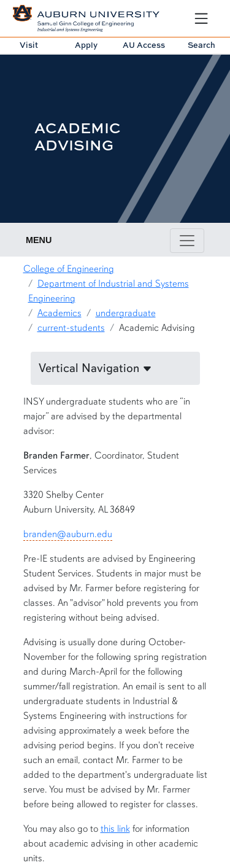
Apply (86, 45)
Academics (59, 313)
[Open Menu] (201, 18)
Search (201, 45)
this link (115, 829)
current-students (71, 328)
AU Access (144, 45)
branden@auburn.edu (68, 534)
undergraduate (126, 313)
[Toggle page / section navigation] (187, 241)
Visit (29, 45)
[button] (115, 368)
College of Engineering (69, 269)
